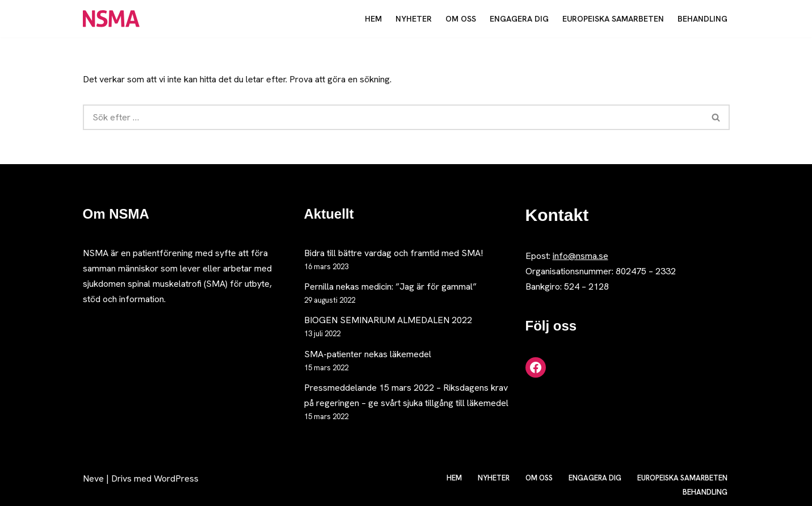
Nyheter (414, 19)
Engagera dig (519, 19)
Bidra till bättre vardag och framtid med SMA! (394, 253)
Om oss (461, 19)
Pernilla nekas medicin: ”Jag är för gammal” (390, 287)
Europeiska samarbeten (613, 19)
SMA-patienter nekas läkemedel (368, 354)
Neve (93, 478)
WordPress (176, 478)
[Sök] (393, 117)
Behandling (702, 19)
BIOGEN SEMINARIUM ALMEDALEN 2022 (388, 320)
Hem (373, 19)
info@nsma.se (580, 256)
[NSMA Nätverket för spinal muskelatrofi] (114, 19)
